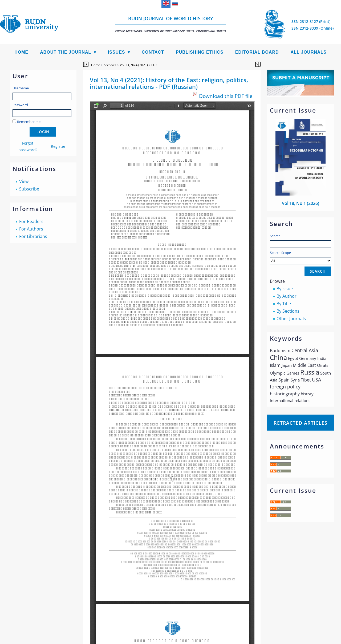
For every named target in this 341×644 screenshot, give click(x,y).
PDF (154, 65)
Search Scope (301, 257)
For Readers (31, 221)
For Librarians (33, 236)
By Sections (288, 311)
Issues (117, 52)
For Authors (31, 229)
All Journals (309, 52)
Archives (110, 65)
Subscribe (29, 189)
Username (21, 88)
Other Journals (291, 319)
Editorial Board (257, 52)
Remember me (29, 122)
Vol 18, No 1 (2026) (301, 203)
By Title (284, 304)
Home (21, 52)
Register (58, 146)
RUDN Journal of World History (170, 24)
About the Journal (66, 52)
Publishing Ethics (200, 52)
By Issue (285, 289)
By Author (287, 296)
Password (20, 105)
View (24, 181)
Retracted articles (301, 423)
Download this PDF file (226, 96)
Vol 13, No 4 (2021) (134, 65)
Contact (153, 52)
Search (275, 236)
